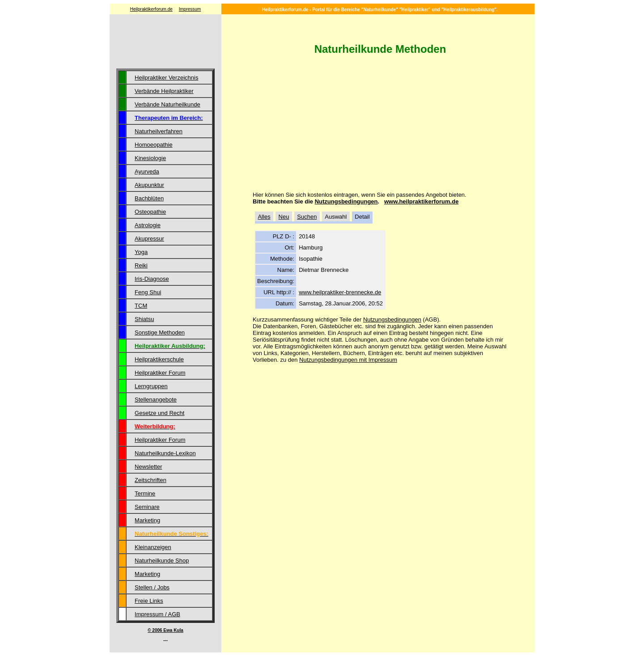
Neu (284, 217)
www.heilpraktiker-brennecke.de (340, 292)
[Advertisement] (165, 42)
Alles (264, 217)
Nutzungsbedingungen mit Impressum (348, 360)
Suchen (307, 217)
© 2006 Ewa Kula (165, 630)
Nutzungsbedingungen (346, 201)
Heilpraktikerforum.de (151, 9)
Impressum (190, 9)
